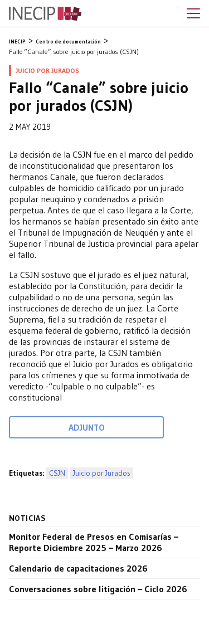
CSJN (57, 473)
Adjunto (87, 427)
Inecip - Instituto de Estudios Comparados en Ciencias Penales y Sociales (45, 14)
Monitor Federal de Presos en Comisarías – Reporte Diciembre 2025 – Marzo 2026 (94, 542)
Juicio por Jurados (102, 473)
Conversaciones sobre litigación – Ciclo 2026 (98, 589)
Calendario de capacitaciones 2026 (78, 568)
